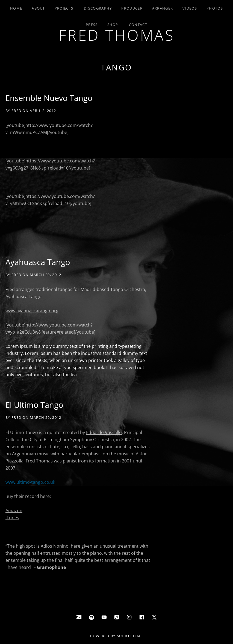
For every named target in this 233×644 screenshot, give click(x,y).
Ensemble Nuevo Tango (49, 98)
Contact (138, 25)
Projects (64, 8)
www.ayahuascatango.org (32, 311)
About (38, 8)
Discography (98, 8)
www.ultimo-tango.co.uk (30, 482)
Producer (132, 8)
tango (117, 67)
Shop (113, 25)
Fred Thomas (117, 35)
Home (16, 8)
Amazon (14, 511)
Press (92, 25)
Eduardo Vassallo (104, 432)
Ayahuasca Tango (38, 262)
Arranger (163, 8)
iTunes (12, 518)
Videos (190, 8)
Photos (215, 8)
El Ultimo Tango (34, 405)
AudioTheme (130, 636)
